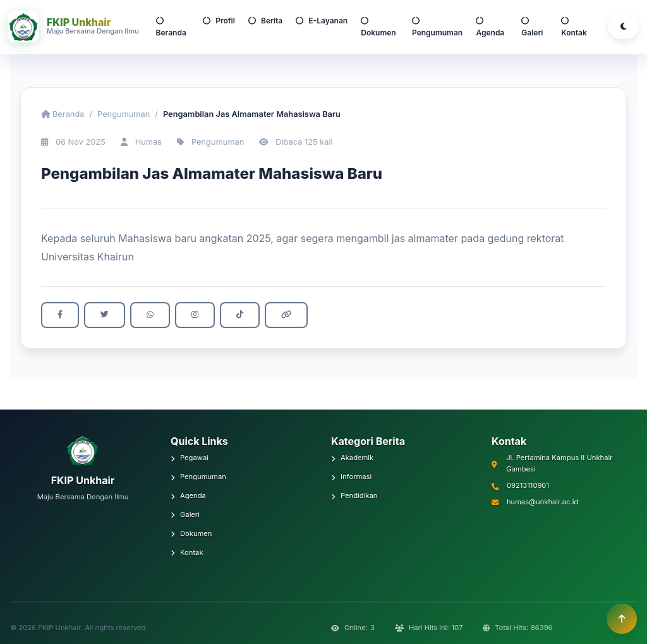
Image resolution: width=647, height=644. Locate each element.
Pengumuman (437, 27)
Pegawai (190, 458)
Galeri (532, 27)
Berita (265, 21)
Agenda (490, 27)
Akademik (352, 458)
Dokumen (378, 27)
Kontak (574, 27)
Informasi (351, 477)
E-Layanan (322, 21)
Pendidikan (354, 495)
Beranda (171, 27)
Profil (219, 21)
